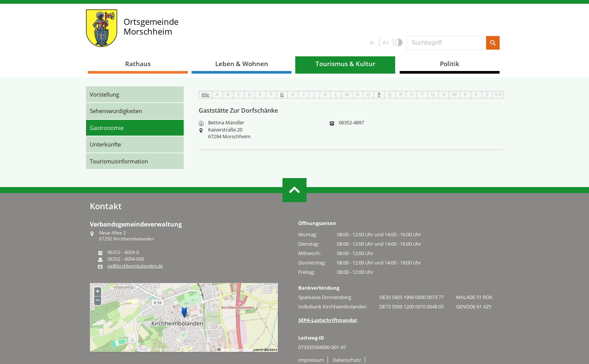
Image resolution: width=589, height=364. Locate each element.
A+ (386, 42)
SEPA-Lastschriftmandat (328, 320)
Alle (205, 94)
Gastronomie (107, 128)
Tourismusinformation (119, 161)
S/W (398, 43)
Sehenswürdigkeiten (116, 111)
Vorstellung (104, 94)
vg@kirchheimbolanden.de (135, 266)
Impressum (311, 360)
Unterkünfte (105, 144)
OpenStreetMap (237, 349)
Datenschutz (347, 360)
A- (373, 42)
